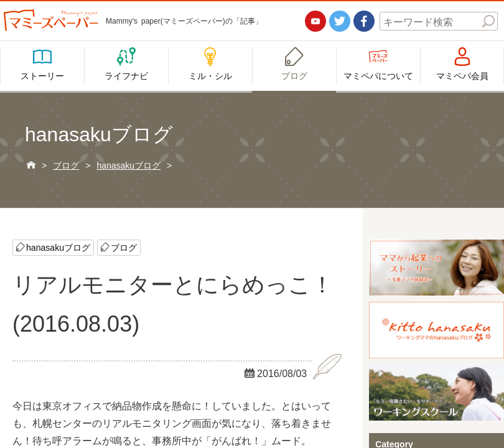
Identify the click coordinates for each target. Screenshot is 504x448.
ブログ (124, 247)
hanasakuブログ (58, 247)
